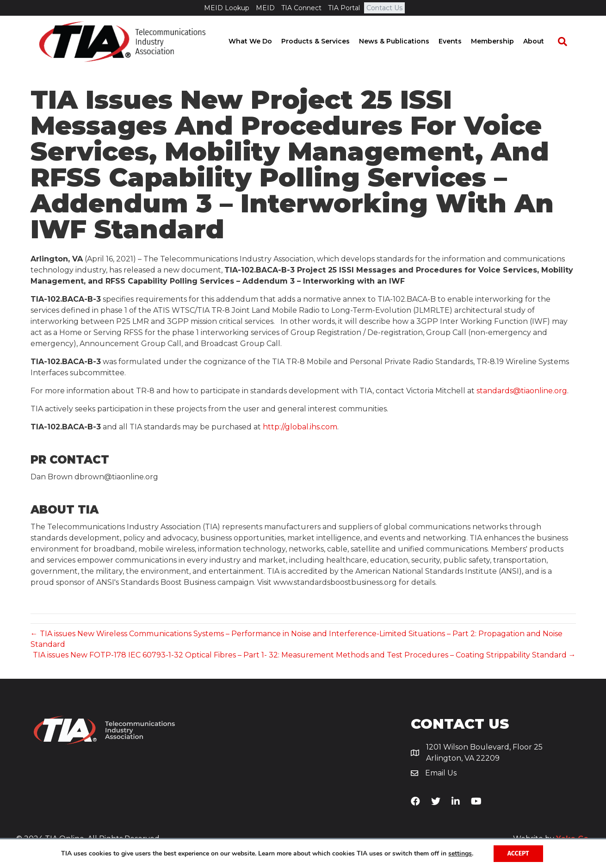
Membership (501, 42)
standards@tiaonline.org (522, 391)
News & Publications (403, 42)
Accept (518, 853)
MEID (265, 8)
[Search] (567, 42)
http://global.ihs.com (300, 427)
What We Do (259, 42)
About (542, 42)
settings (460, 854)
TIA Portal (344, 8)
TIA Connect (301, 8)
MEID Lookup (227, 8)
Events (459, 42)
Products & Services (324, 42)
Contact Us (384, 8)
